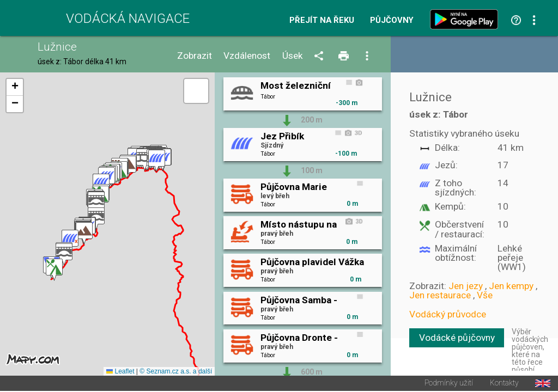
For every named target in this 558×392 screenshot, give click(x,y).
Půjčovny (392, 20)
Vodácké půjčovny (457, 338)
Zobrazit (195, 56)
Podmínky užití (449, 384)
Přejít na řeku (322, 20)
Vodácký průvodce (448, 314)
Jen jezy (466, 286)
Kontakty (504, 384)
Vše (485, 295)
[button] (157, 161)
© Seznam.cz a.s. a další (176, 372)
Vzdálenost (247, 56)
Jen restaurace (440, 295)
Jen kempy (511, 286)
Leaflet (120, 372)
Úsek (293, 56)
